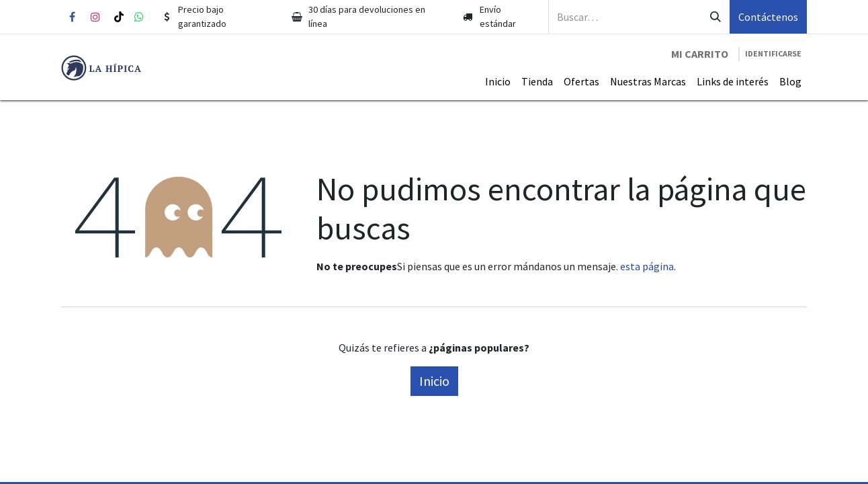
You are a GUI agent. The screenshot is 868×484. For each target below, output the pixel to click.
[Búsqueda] (715, 17)
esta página (647, 266)
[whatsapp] (139, 17)
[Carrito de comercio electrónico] (700, 54)
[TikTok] (119, 17)
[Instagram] (95, 17)
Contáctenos (768, 17)
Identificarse (773, 53)
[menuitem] (498, 81)
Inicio (434, 381)
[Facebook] (72, 17)
